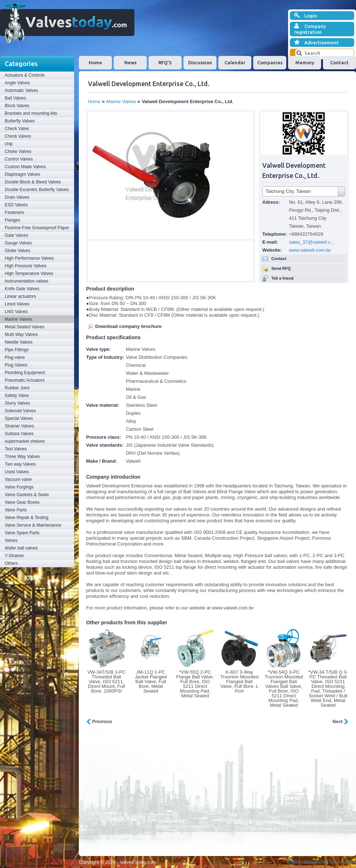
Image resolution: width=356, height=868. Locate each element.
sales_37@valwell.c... (311, 242)
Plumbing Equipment (25, 373)
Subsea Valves (19, 434)
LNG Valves (16, 312)
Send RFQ (281, 268)
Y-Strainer (14, 556)
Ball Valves (15, 98)
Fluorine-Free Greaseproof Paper (37, 228)
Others (11, 563)
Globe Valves (17, 251)
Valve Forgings (19, 487)
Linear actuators (20, 296)
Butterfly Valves (20, 121)
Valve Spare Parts (22, 533)
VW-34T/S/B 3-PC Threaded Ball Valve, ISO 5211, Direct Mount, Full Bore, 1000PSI (106, 682)
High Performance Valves (29, 258)
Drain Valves (17, 197)
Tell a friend (282, 278)
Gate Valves (16, 235)
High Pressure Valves (26, 266)
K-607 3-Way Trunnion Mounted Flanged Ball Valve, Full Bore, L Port (239, 682)
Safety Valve (17, 396)
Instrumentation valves (27, 281)
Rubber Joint (17, 388)
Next (341, 721)
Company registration (310, 29)
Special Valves (19, 418)
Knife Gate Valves (22, 289)
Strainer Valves (19, 426)
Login (306, 16)
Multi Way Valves (21, 334)
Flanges (13, 220)
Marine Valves (18, 319)
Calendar (235, 62)
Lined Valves (17, 304)
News (130, 62)
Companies (270, 62)
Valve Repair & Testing (27, 518)
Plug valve (15, 357)
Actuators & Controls (25, 75)
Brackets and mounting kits (31, 113)
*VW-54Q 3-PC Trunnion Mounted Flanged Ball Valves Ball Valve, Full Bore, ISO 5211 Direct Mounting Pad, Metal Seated (284, 689)
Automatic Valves (21, 90)
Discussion (200, 62)
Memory (305, 62)
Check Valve (17, 129)
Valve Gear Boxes (22, 502)
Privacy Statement (306, 862)
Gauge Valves (18, 243)
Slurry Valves (17, 403)
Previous (99, 721)
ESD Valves (16, 205)
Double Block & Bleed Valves (33, 182)
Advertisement (317, 42)
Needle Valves (19, 342)
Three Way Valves (22, 457)
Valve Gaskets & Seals (27, 495)
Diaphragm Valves (22, 174)
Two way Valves (20, 464)
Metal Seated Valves (25, 327)
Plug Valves (16, 365)
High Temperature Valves (29, 273)
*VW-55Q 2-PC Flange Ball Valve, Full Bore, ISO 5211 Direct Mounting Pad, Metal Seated (195, 684)
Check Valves (18, 136)
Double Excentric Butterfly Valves (37, 190)
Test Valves (16, 449)
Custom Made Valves (25, 167)
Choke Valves (18, 151)
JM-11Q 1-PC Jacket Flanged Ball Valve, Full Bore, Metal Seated (151, 682)
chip (9, 144)
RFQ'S (165, 62)
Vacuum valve (18, 479)
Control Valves (19, 159)
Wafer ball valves (21, 548)
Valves (11, 540)
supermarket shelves (25, 441)
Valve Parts (16, 510)
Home (95, 62)
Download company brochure (128, 326)
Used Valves (17, 472)
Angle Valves (17, 83)
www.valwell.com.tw (310, 250)
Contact (339, 62)
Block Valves (17, 106)
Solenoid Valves (20, 411)
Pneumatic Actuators (25, 380)
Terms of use (343, 862)
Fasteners (14, 212)
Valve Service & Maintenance (33, 525)
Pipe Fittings (17, 350)
